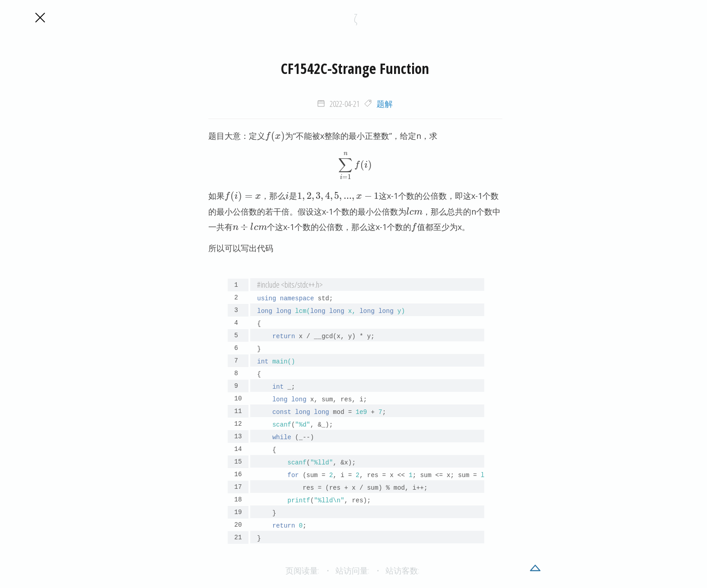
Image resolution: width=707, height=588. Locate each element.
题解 (385, 104)
